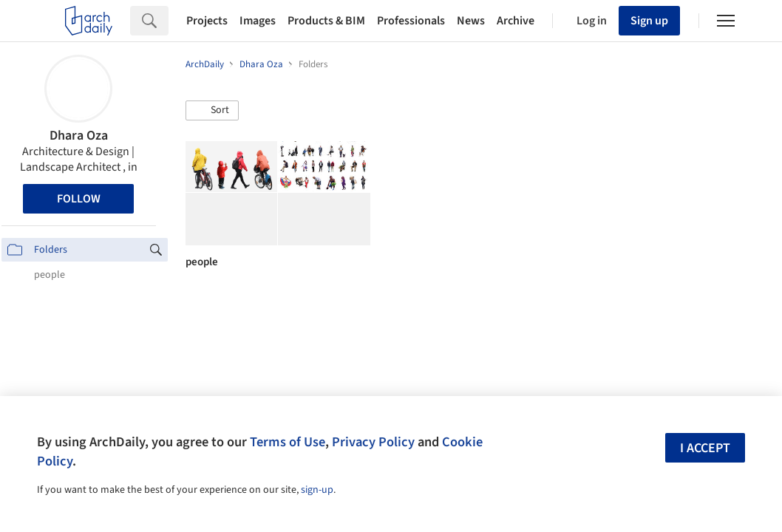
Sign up (649, 21)
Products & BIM (326, 21)
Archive (516, 21)
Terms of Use (288, 442)
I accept (705, 448)
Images (258, 21)
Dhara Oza (79, 136)
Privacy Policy (373, 442)
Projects (207, 21)
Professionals (411, 21)
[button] (212, 111)
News (471, 21)
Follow (79, 199)
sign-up (317, 490)
